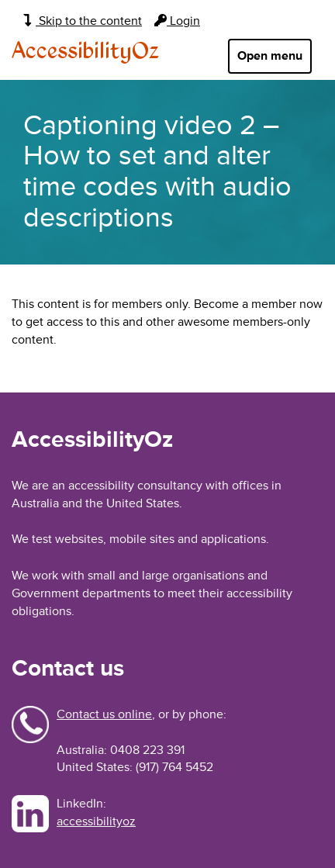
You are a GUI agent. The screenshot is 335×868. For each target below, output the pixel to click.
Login (177, 21)
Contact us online (104, 714)
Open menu (270, 56)
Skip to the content (83, 21)
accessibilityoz (96, 821)
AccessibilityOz (85, 52)
